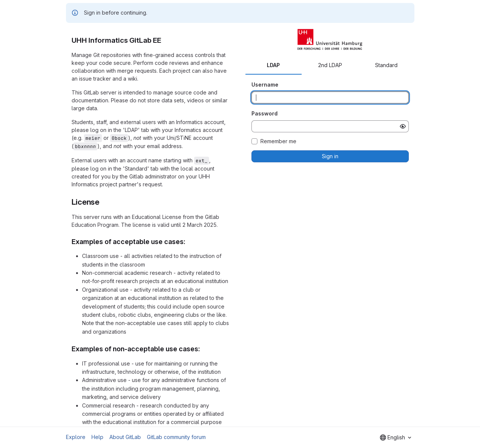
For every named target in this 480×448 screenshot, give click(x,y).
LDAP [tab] (273, 65)
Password (265, 113)
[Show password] (403, 126)
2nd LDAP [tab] (330, 65)
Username (265, 85)
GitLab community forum (176, 437)
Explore (76, 437)
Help (97, 437)
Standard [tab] (386, 65)
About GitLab (125, 437)
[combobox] (396, 438)
